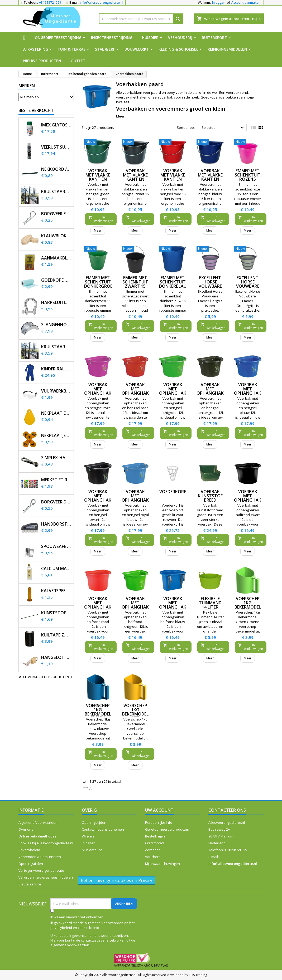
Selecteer (224, 128)
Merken (27, 86)
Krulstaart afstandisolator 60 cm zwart (56, 347)
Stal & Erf (105, 49)
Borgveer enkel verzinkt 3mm (56, 214)
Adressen (153, 850)
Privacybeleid (29, 850)
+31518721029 (50, 3)
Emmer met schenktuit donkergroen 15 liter (100, 284)
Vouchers (153, 857)
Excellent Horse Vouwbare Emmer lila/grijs (210, 286)
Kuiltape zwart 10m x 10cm (56, 635)
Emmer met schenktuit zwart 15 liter (135, 284)
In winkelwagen (101, 219)
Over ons (26, 829)
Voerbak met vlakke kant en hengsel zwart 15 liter (135, 181)
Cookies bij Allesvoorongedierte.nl (46, 843)
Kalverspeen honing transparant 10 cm (56, 591)
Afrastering (36, 49)
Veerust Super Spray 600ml (56, 147)
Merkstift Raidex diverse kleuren (56, 480)
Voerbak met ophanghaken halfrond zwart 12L (250, 500)
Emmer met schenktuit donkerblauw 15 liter (175, 284)
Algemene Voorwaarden (38, 822)
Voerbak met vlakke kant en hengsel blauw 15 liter (210, 181)
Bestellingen (155, 836)
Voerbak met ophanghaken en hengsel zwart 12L (100, 500)
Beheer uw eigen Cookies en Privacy (116, 880)
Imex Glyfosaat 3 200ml (56, 125)
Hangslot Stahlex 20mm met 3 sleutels (56, 657)
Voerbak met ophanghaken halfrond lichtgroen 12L (138, 609)
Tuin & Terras (71, 49)
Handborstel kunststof (56, 524)
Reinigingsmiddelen (227, 49)
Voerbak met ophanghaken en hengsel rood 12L (138, 393)
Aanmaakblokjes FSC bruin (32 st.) (56, 258)
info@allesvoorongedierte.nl (102, 3)
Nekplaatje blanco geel (56, 413)
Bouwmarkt (137, 49)
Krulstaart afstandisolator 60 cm (56, 192)
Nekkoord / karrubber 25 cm (56, 169)
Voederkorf (173, 492)
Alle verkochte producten (46, 677)
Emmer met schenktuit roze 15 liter (248, 177)
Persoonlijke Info (159, 822)
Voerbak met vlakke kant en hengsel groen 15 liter (98, 181)
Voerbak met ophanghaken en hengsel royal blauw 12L (138, 502)
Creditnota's (155, 843)
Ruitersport (214, 38)
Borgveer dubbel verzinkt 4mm (56, 502)
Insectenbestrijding (112, 38)
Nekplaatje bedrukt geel (56, 436)
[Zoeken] (141, 19)
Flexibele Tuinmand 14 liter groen (210, 605)
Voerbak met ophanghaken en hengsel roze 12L (100, 393)
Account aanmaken (246, 3)
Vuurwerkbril (56, 391)
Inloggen (219, 3)
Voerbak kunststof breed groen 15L (210, 498)
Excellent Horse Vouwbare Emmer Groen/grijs (248, 286)
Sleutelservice (30, 884)
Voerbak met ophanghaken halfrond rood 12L (100, 607)
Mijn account (92, 850)
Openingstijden (31, 864)
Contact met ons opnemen (103, 829)
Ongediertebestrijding (58, 38)
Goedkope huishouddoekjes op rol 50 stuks (56, 280)
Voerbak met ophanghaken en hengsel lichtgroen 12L (175, 395)
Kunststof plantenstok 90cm (56, 613)
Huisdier (150, 38)
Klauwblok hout (56, 236)
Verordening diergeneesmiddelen (46, 877)
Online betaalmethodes (37, 836)
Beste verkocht (36, 110)
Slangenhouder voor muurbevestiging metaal (56, 325)
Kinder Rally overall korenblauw (56, 369)
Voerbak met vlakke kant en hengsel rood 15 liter (173, 181)
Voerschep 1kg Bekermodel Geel (135, 712)
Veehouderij (180, 38)
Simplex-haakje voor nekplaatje (56, 458)
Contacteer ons (227, 810)
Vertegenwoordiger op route (41, 870)
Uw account (159, 810)
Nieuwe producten (42, 61)
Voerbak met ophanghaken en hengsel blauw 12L (250, 393)
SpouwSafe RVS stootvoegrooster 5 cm (56, 547)
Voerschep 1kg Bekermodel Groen (248, 605)
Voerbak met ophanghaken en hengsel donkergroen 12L (213, 395)
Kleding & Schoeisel (178, 49)
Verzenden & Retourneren (40, 857)
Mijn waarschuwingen (162, 864)
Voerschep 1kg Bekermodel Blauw (98, 712)
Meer (120, 116)
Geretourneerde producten (167, 829)
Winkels (88, 836)
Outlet (78, 61)
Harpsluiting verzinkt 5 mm (56, 303)
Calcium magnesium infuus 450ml (56, 569)
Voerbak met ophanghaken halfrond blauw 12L (175, 607)
